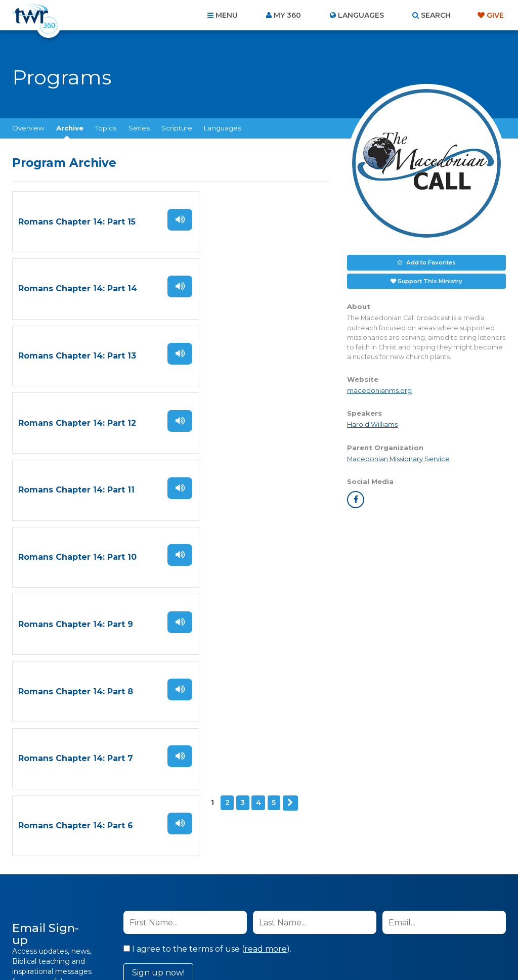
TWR (265, 949)
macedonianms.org (379, 390)
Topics (106, 128)
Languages (223, 128)
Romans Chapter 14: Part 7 (76, 486)
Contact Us (173, 925)
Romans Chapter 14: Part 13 (77, 287)
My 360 (287, 15)
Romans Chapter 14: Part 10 (239, 354)
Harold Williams (372, 424)
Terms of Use (374, 694)
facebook (356, 499)
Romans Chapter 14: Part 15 (77, 221)
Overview (28, 128)
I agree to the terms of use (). (207, 642)
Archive (70, 128)
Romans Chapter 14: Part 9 (76, 420)
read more (266, 642)
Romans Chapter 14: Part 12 (239, 287)
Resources (432, 925)
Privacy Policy (323, 694)
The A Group (333, 949)
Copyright (374, 925)
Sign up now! (158, 666)
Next (97, 530)
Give (495, 15)
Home (75, 925)
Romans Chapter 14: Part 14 (240, 221)
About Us (118, 925)
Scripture (177, 128)
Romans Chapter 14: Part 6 (238, 486)
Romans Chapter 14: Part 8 (238, 420)
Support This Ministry (430, 280)
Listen (150, 219)
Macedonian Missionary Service (398, 458)
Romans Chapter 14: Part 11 (76, 354)
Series (139, 128)
